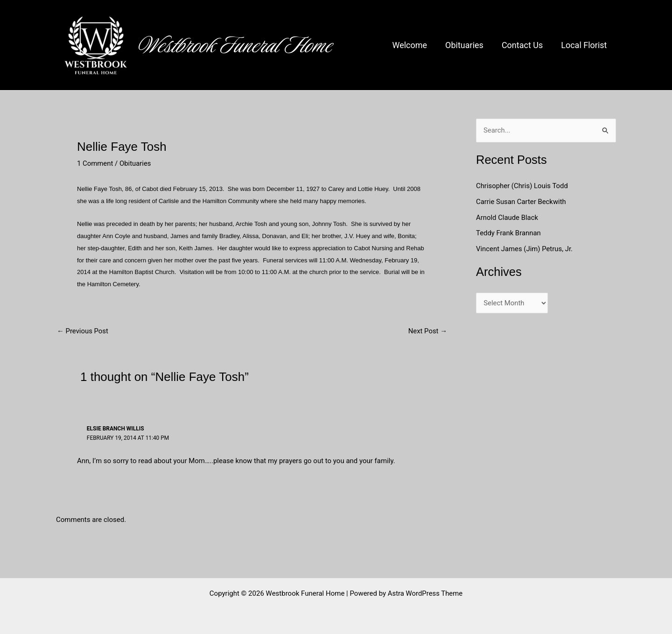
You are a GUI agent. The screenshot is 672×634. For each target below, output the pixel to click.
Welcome (415, 45)
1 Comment (95, 163)
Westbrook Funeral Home (236, 45)
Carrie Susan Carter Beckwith (521, 202)
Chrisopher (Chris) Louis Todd (522, 186)
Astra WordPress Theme (425, 593)
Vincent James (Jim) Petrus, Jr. (525, 249)
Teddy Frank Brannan (510, 233)
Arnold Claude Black (508, 218)
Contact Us (524, 45)
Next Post (427, 331)
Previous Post (83, 331)
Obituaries (468, 45)
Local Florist (585, 45)
